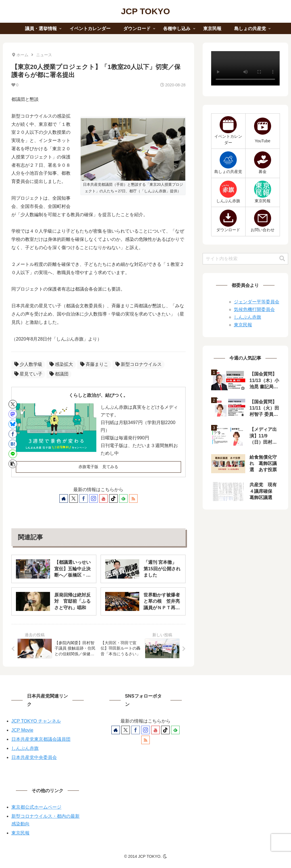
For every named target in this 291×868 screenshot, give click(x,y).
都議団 (59, 374)
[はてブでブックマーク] (13, 444)
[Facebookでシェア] (13, 434)
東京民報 (243, 325)
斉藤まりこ (94, 364)
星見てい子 (28, 374)
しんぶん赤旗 (248, 317)
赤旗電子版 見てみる (98, 467)
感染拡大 (61, 364)
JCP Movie (22, 730)
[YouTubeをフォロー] (103, 498)
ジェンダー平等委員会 (257, 302)
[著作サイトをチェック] (64, 498)
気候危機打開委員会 (254, 309)
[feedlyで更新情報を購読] (123, 498)
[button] (13, 464)
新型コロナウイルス (139, 364)
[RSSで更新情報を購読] (133, 498)
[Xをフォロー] (74, 498)
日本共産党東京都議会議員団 (41, 739)
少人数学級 (28, 364)
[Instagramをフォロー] (93, 498)
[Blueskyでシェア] (13, 424)
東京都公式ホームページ (36, 807)
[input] (245, 259)
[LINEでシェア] (13, 454)
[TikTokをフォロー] (113, 498)
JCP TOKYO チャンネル (36, 721)
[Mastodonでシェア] (13, 414)
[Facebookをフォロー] (84, 498)
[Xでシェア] (13, 404)
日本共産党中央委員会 (34, 757)
